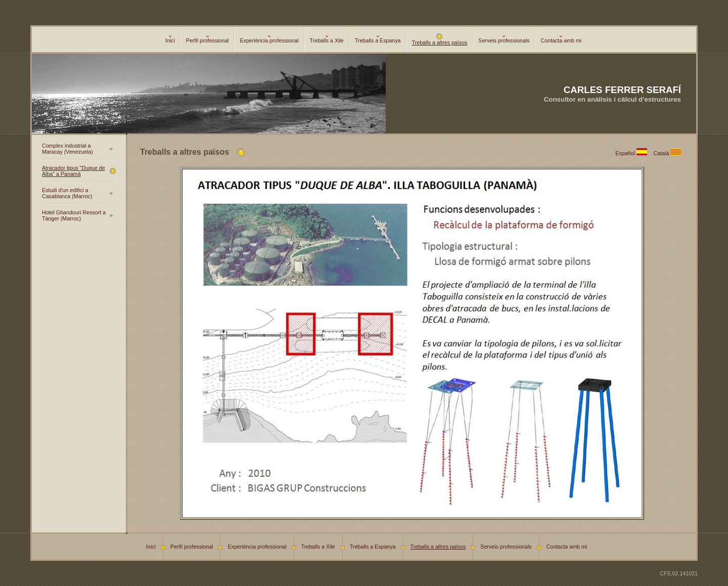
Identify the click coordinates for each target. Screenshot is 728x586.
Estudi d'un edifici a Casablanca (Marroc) (67, 193)
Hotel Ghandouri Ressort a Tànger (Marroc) (74, 215)
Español (634, 153)
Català (669, 153)
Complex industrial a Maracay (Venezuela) (67, 149)
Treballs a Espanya (378, 39)
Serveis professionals (504, 39)
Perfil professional (208, 39)
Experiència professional (269, 39)
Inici (170, 39)
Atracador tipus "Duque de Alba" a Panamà (74, 171)
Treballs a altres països (440, 40)
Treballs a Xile (327, 39)
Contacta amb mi (561, 39)
